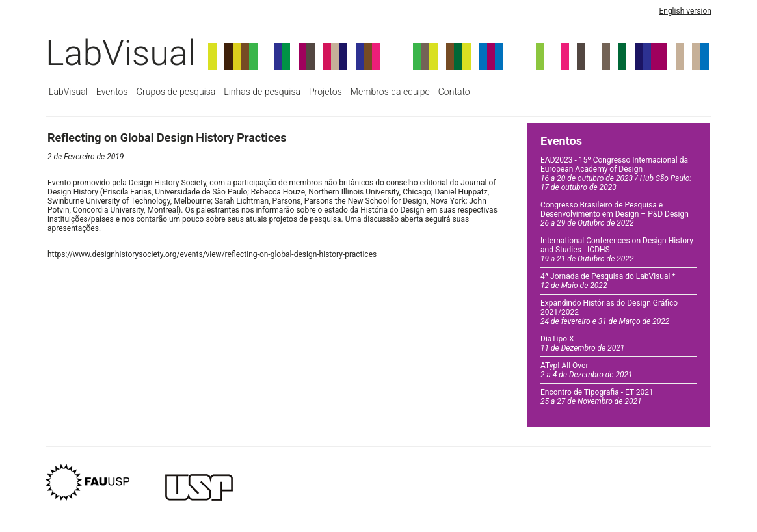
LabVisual (121, 53)
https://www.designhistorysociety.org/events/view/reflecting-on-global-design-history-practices (212, 254)
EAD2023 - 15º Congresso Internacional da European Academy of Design (616, 174)
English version (685, 11)
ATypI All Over (587, 370)
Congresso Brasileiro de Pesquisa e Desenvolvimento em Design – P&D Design (615, 214)
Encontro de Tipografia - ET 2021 (597, 397)
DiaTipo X (582, 343)
